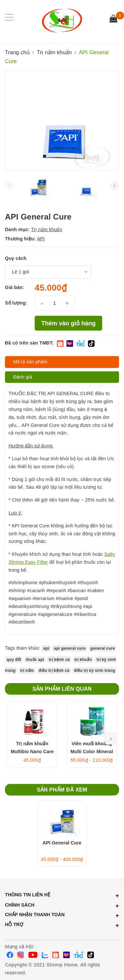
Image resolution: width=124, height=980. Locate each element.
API (41, 239)
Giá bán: (15, 287)
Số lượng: (16, 303)
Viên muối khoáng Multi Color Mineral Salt (92, 752)
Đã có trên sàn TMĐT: (29, 343)
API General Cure (62, 843)
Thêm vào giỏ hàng (68, 323)
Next (111, 738)
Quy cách (16, 258)
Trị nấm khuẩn (47, 229)
